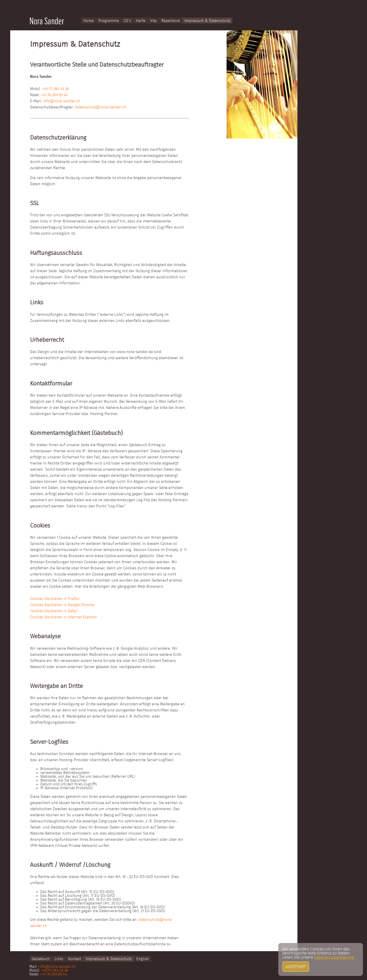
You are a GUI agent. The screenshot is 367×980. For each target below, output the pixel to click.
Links (59, 959)
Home (88, 21)
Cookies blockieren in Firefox (55, 599)
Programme (109, 21)
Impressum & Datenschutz (207, 21)
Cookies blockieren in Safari (54, 611)
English (143, 959)
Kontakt (75, 959)
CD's (127, 21)
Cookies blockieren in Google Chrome (62, 605)
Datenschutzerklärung (334, 975)
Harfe (141, 21)
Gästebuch (41, 959)
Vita (153, 21)
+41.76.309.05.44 (54, 95)
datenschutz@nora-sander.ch (101, 107)
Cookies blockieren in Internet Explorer (64, 617)
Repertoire (171, 21)
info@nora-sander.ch (61, 101)
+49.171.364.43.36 (55, 89)
